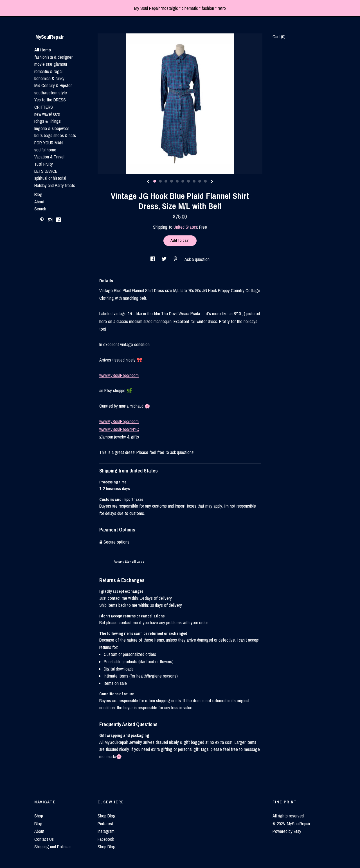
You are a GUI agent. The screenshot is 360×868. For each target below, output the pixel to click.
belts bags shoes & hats (55, 135)
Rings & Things (48, 121)
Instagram (106, 831)
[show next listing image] (212, 182)
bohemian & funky (49, 78)
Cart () (279, 37)
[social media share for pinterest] (176, 259)
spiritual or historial (50, 178)
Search (40, 209)
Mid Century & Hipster (53, 85)
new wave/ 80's (47, 114)
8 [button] (194, 181)
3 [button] (166, 181)
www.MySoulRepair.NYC (119, 429)
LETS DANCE (46, 171)
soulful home (45, 150)
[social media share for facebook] (153, 259)
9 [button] (200, 181)
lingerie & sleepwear (52, 128)
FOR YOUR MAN (49, 143)
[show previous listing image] (148, 182)
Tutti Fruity (44, 164)
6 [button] (183, 181)
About (39, 202)
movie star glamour (51, 64)
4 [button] (172, 181)
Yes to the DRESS (50, 100)
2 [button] (160, 181)
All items (43, 50)
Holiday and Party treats (55, 185)
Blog (38, 194)
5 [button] (177, 181)
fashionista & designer (53, 57)
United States (185, 227)
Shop (39, 816)
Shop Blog (107, 816)
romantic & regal (48, 71)
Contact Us (44, 839)
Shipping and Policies (52, 847)
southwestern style (51, 93)
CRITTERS (44, 107)
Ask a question (197, 259)
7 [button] (188, 181)
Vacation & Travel (49, 157)
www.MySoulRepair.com (119, 375)
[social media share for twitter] (165, 259)
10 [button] (205, 181)
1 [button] (155, 181)
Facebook (106, 839)
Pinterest (105, 824)
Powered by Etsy (287, 831)
